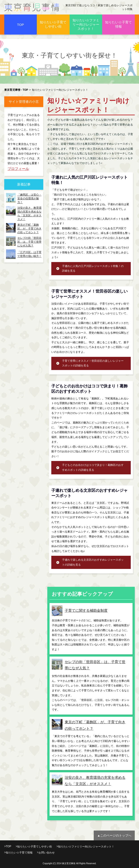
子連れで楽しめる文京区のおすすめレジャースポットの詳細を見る (93, 562)
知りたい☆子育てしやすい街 (53, 24)
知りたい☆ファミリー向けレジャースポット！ (86, 24)
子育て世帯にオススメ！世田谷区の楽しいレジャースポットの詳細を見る (93, 363)
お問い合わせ (47, 853)
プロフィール (18, 169)
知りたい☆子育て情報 (118, 24)
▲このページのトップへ (114, 835)
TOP (21, 25)
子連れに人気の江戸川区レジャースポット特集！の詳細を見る (93, 269)
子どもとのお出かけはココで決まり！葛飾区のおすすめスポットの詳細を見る (93, 467)
